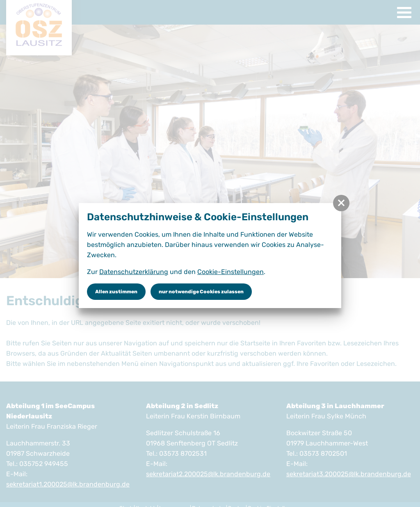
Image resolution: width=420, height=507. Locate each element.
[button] (341, 203)
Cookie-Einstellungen (231, 272)
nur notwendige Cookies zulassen (201, 292)
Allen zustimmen (116, 292)
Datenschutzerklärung (134, 272)
